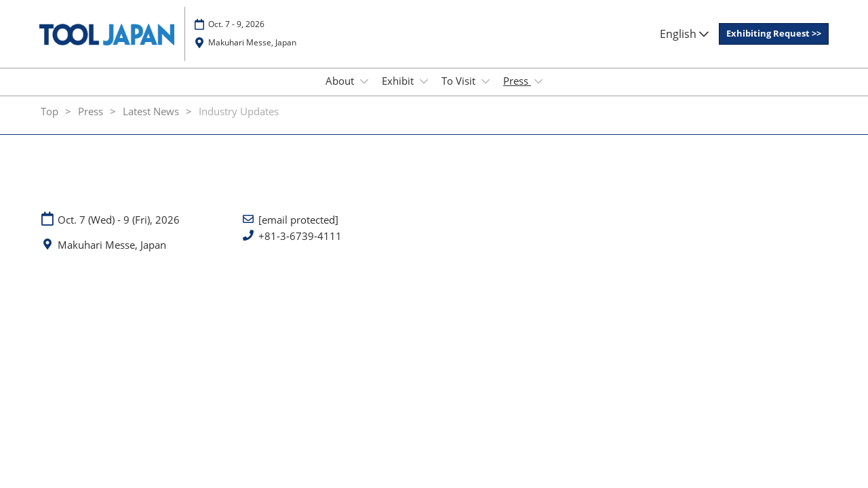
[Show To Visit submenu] (486, 94)
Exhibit (399, 94)
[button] (774, 41)
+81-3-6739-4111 (300, 248)
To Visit (460, 94)
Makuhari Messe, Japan (252, 49)
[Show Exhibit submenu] (424, 94)
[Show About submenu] (364, 94)
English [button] (684, 40)
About (341, 94)
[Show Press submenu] (538, 94)
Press (517, 94)
